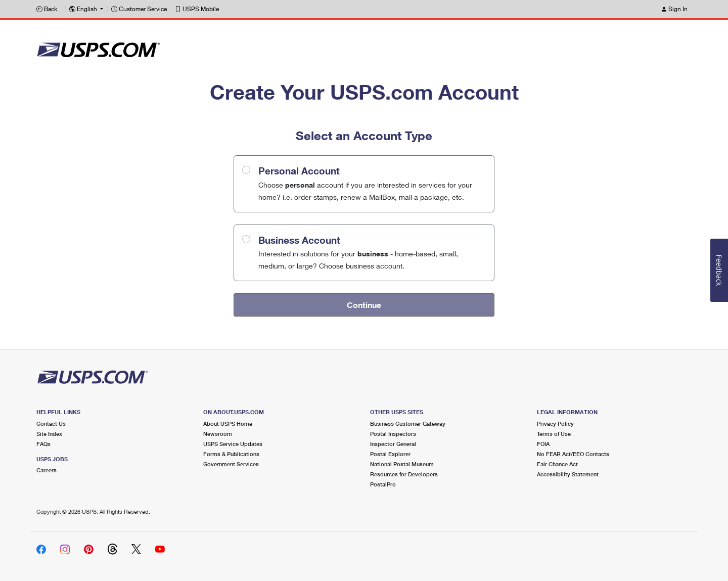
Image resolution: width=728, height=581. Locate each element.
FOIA (543, 444)
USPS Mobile (197, 9)
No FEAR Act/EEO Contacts (573, 454)
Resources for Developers (404, 474)
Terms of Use (554, 434)
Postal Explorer (390, 454)
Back (47, 9)
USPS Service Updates (233, 444)
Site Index (49, 434)
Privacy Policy (555, 423)
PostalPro (383, 484)
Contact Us (51, 423)
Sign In (674, 9)
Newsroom (218, 434)
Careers (47, 470)
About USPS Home (228, 423)
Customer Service (139, 9)
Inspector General (393, 444)
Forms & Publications (231, 454)
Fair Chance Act (557, 464)
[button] (86, 9)
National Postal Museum (402, 464)
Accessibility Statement (568, 474)
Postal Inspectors (393, 434)
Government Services (231, 464)
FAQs (43, 444)
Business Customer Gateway (408, 423)
